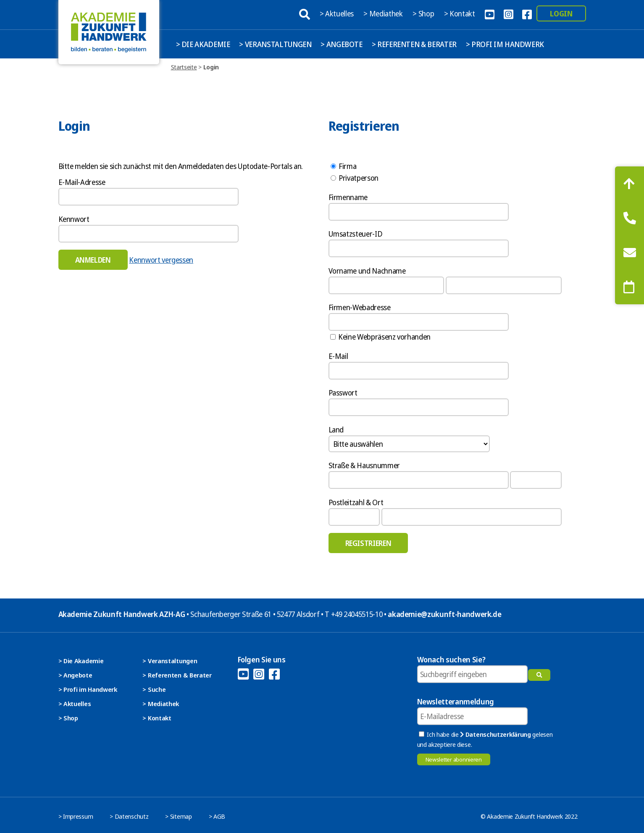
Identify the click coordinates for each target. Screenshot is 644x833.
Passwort (343, 393)
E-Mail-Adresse (82, 182)
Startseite (184, 67)
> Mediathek (384, 13)
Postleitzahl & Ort (356, 502)
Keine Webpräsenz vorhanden (381, 337)
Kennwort (74, 219)
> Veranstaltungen (275, 44)
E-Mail (338, 356)
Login (561, 13)
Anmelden (93, 260)
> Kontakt (460, 13)
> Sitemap (178, 816)
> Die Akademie (203, 44)
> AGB (217, 816)
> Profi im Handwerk (505, 44)
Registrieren (368, 543)
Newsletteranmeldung (456, 701)
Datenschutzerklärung (495, 734)
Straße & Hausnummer (364, 465)
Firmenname (348, 197)
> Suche (154, 689)
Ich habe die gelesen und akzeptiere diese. (485, 739)
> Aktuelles (338, 13)
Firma (344, 166)
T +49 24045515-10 (354, 614)
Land (336, 430)
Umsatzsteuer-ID (356, 234)
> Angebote (342, 44)
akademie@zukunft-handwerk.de (444, 614)
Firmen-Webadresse (360, 307)
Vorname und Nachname (367, 271)
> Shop (424, 13)
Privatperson (355, 178)
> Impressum (76, 816)
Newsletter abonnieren (454, 759)
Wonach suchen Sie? (451, 659)
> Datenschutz (129, 816)
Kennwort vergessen (161, 260)
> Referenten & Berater (414, 44)
